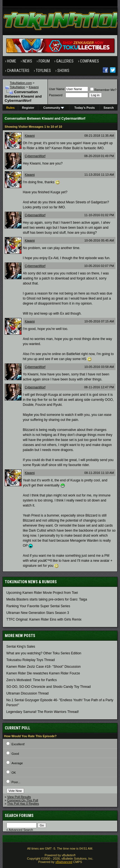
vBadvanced (64, 862)
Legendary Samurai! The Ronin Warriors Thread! (43, 712)
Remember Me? (103, 90)
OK (14, 773)
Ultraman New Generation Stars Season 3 (38, 613)
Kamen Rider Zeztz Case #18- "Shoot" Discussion (44, 667)
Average (17, 763)
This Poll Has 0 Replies (23, 804)
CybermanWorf (35, 156)
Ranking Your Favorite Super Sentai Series (38, 606)
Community (54, 108)
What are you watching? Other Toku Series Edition (44, 653)
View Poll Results (19, 797)
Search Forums (19, 816)
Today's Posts (85, 108)
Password (56, 95)
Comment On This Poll (23, 800)
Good (15, 754)
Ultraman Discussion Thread (28, 693)
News (27, 61)
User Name (57, 89)
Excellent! (18, 744)
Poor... (16, 782)
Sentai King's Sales (21, 647)
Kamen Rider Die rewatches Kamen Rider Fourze (43, 673)
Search (109, 108)
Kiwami (34, 87)
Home (12, 61)
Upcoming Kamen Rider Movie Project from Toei (42, 593)
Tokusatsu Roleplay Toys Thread (31, 660)
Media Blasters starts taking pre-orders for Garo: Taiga (47, 599)
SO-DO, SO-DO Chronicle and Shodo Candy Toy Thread (49, 687)
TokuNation (17, 87)
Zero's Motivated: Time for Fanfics (32, 680)
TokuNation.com (21, 83)
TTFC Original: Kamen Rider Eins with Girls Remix (44, 619)
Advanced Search (21, 830)
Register (28, 108)
